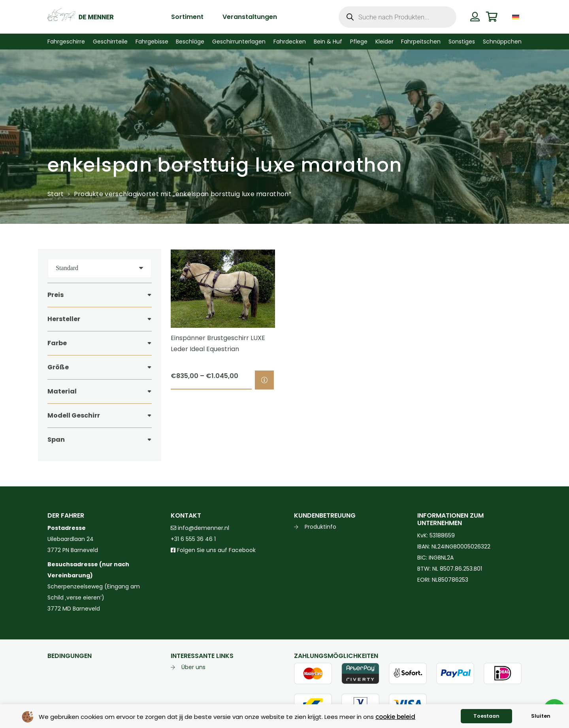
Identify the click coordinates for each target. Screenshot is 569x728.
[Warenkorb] (492, 17)
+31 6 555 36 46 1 (193, 539)
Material (62, 391)
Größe (58, 367)
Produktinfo (320, 527)
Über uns (193, 667)
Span (56, 440)
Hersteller (64, 319)
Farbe (57, 343)
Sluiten (541, 716)
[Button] (475, 17)
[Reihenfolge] (100, 268)
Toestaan (486, 716)
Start (56, 194)
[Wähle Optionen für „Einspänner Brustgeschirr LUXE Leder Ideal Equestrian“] (264, 380)
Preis (56, 295)
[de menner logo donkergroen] (80, 17)
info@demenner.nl (200, 528)
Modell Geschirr (74, 415)
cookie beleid (395, 717)
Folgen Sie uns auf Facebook (216, 550)
